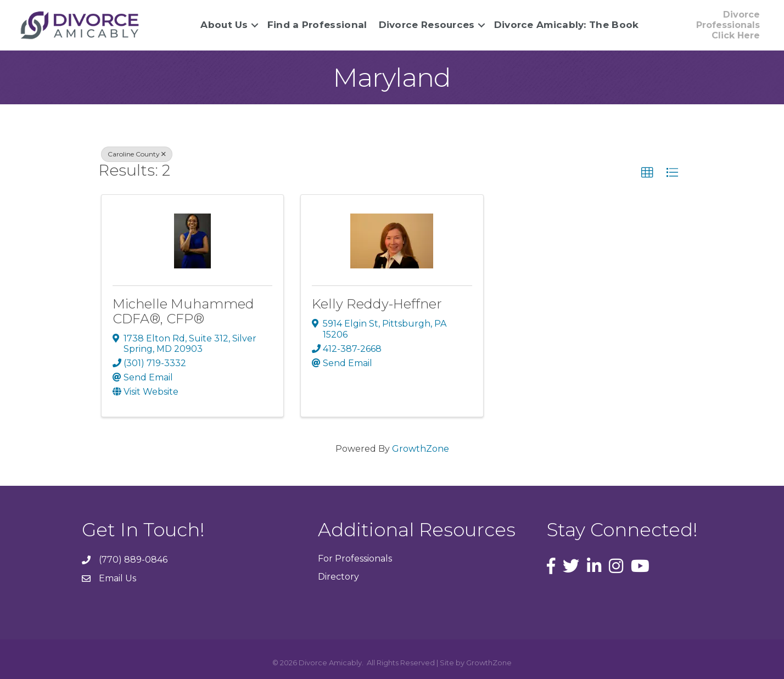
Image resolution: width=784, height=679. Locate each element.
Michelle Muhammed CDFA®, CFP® (183, 311)
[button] (647, 173)
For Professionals (355, 559)
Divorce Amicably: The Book (567, 25)
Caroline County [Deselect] (137, 154)
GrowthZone (421, 449)
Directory (338, 577)
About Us (224, 25)
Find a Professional (317, 25)
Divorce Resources (427, 25)
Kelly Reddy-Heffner (377, 304)
